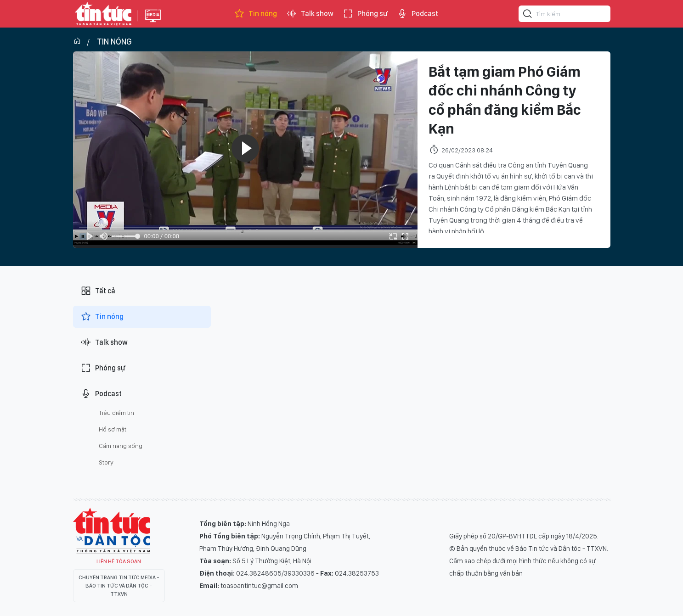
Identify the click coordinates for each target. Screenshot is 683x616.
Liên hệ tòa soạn (119, 561)
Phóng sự (365, 14)
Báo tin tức (103, 14)
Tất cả (98, 291)
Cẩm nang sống (121, 446)
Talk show (310, 14)
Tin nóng (255, 14)
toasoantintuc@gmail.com (259, 586)
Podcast (418, 14)
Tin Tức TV (112, 531)
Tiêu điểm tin (116, 413)
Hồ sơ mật (113, 429)
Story (106, 462)
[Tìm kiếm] (528, 15)
